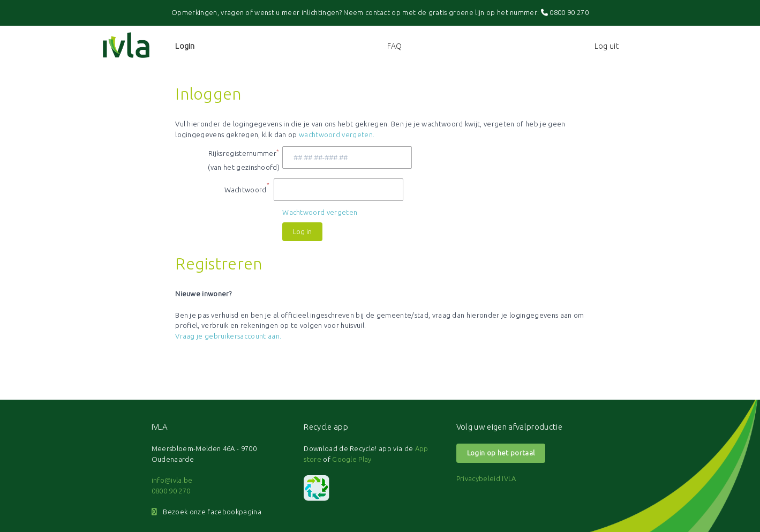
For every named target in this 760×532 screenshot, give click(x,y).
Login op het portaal (501, 453)
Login (185, 46)
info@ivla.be (172, 480)
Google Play (352, 459)
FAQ (395, 46)
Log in (302, 231)
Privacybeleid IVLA (486, 478)
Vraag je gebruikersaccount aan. (228, 336)
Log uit (607, 46)
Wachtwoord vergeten (320, 212)
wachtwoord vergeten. (337, 134)
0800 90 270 (565, 12)
